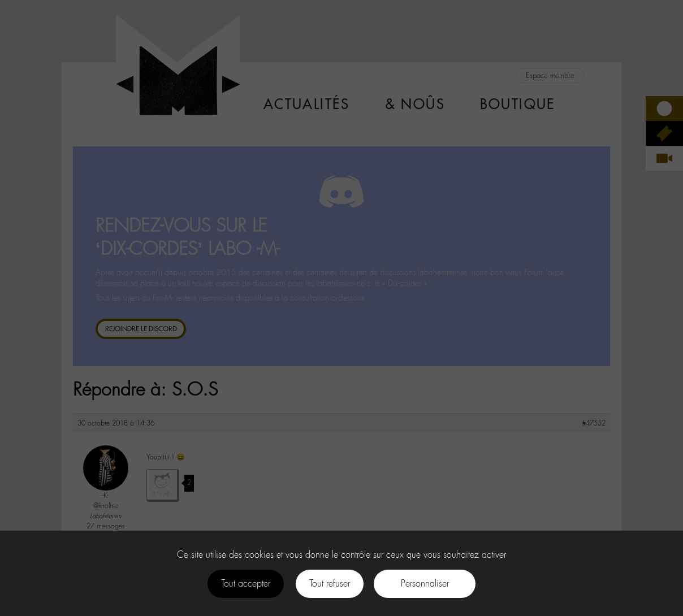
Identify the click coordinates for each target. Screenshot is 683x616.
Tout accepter (246, 584)
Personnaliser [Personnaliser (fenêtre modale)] (425, 584)
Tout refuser (330, 584)
